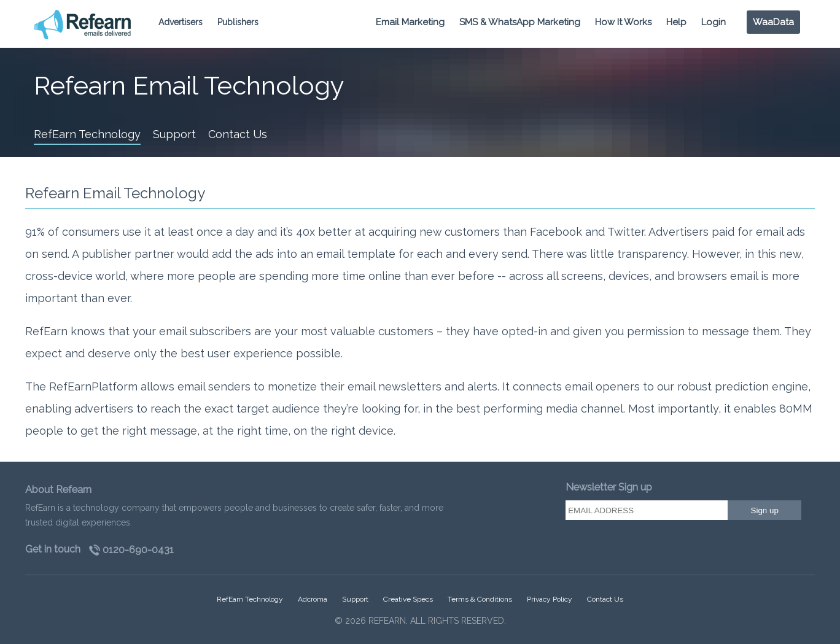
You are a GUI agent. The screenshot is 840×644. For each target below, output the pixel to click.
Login (714, 22)
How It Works (623, 22)
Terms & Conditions (480, 599)
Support (174, 134)
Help (676, 22)
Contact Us (238, 134)
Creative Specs (408, 599)
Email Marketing (410, 22)
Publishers (238, 22)
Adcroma (313, 599)
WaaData (773, 22)
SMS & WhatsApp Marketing (520, 22)
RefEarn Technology (87, 134)
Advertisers (181, 22)
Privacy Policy (550, 599)
